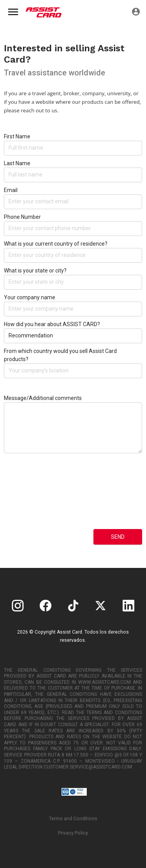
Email (11, 190)
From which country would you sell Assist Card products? (60, 355)
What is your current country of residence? (56, 244)
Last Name (17, 163)
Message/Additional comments (43, 398)
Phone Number (22, 217)
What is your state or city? (35, 271)
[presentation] (36, 497)
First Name (17, 136)
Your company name (30, 297)
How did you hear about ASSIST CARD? (52, 324)
